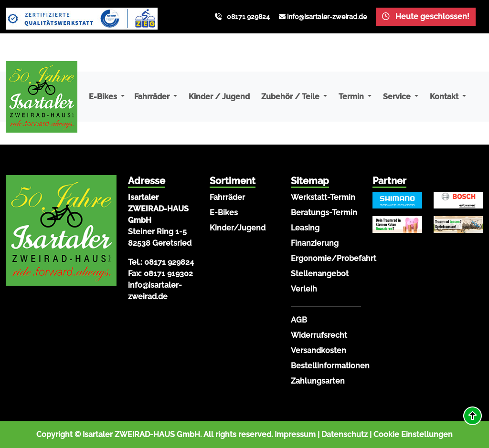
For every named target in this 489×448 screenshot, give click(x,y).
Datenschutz (345, 434)
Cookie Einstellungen (413, 434)
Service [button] (398, 97)
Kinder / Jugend (219, 97)
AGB (299, 320)
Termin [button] (352, 97)
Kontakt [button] (445, 97)
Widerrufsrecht (319, 335)
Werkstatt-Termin (323, 197)
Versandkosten (319, 350)
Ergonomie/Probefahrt (334, 258)
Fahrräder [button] (153, 97)
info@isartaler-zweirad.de (327, 17)
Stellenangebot (320, 274)
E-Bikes (224, 213)
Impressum (295, 434)
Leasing (305, 228)
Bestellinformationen (330, 366)
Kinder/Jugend (238, 228)
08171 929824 (248, 17)
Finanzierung (315, 243)
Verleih (304, 289)
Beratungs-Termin (324, 213)
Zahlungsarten (318, 381)
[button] (473, 416)
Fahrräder (227, 197)
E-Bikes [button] (104, 97)
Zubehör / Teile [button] (291, 97)
